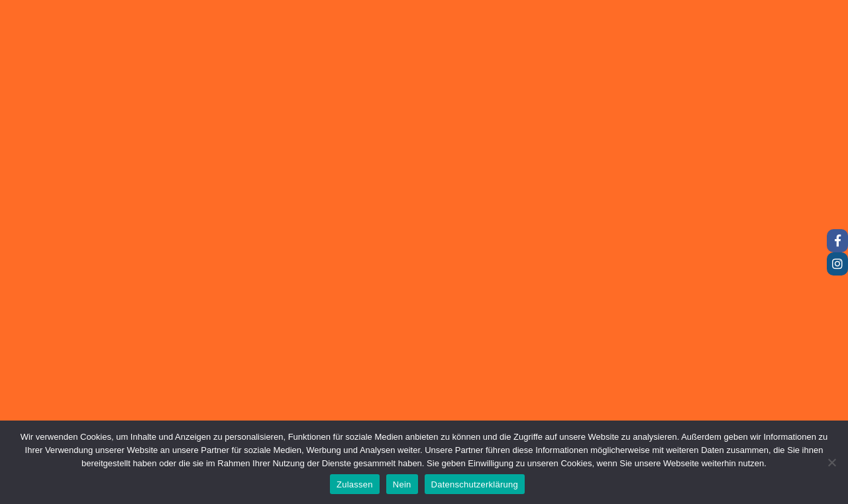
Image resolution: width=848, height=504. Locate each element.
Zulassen (355, 484)
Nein (402, 484)
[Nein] (831, 462)
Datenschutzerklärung (475, 484)
